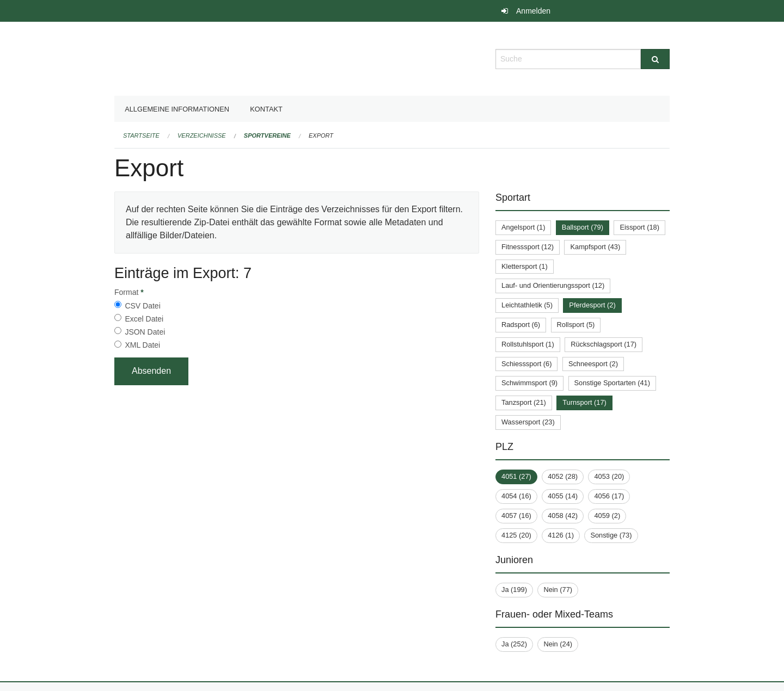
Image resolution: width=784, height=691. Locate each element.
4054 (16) (516, 496)
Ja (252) (514, 644)
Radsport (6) (521, 325)
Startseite (141, 135)
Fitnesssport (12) (528, 247)
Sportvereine (267, 135)
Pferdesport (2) (592, 305)
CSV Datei (142, 306)
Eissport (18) (639, 227)
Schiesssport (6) (526, 364)
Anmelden (533, 11)
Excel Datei (144, 319)
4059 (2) (607, 516)
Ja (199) (514, 590)
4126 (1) (561, 535)
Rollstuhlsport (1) (528, 344)
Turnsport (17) (584, 402)
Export (321, 135)
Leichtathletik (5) (527, 305)
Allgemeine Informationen (177, 109)
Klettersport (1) (525, 266)
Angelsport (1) (523, 227)
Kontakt (266, 109)
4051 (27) (516, 476)
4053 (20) (609, 476)
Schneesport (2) (593, 364)
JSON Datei (145, 332)
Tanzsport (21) (524, 402)
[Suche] (655, 59)
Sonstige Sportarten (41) (612, 383)
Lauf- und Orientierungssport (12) (553, 285)
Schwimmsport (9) (529, 383)
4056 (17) (609, 496)
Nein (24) (558, 644)
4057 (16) (516, 516)
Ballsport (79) (583, 227)
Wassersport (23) (528, 422)
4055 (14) (563, 496)
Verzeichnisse (202, 135)
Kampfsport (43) (595, 247)
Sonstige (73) (611, 535)
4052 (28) (563, 476)
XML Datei (142, 345)
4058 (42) (563, 516)
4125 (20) (516, 535)
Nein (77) (558, 590)
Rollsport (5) (576, 325)
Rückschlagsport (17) (604, 344)
